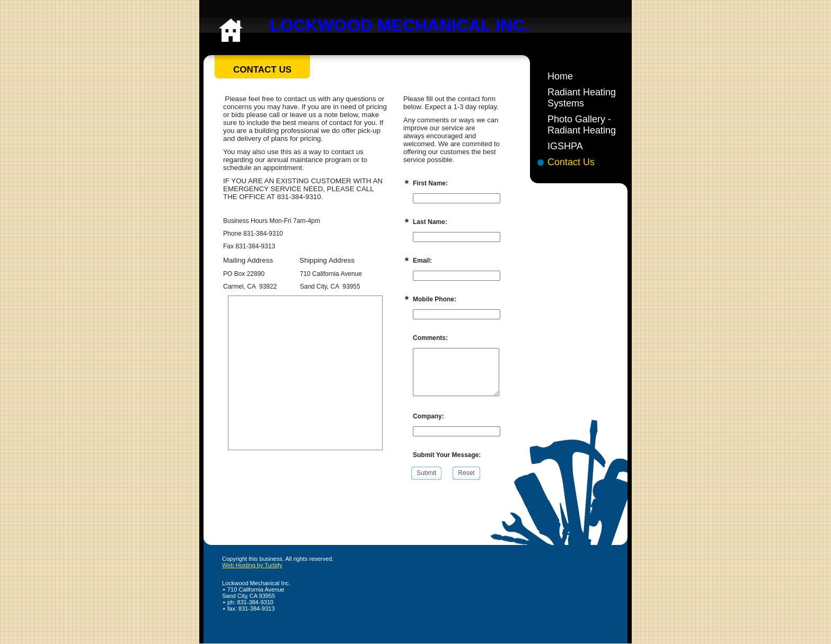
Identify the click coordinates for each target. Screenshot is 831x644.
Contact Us (571, 162)
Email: (422, 261)
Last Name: (430, 222)
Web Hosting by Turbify (252, 565)
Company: (428, 416)
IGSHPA (565, 146)
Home (560, 76)
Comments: (430, 338)
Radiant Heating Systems (582, 98)
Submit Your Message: (447, 455)
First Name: (430, 183)
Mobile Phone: (435, 299)
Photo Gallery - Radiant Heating (582, 125)
